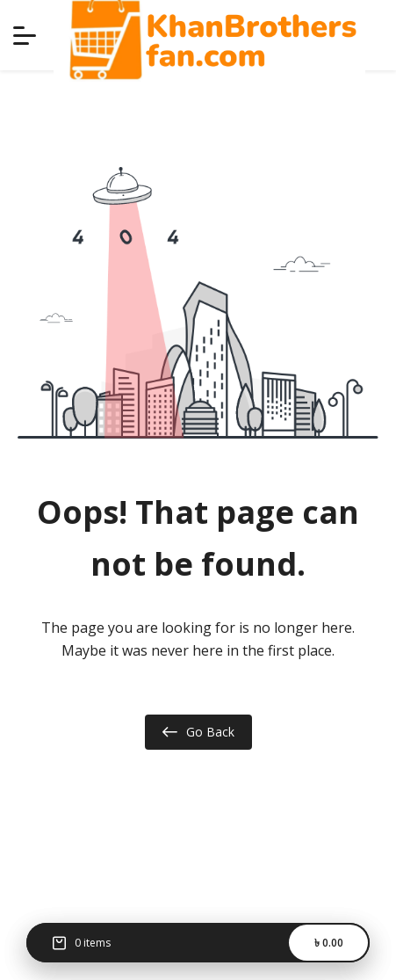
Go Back (198, 732)
